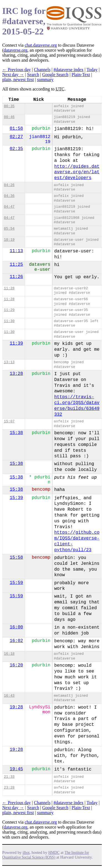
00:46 (9, 117)
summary (45, 80)
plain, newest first (18, 80)
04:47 (9, 207)
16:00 (16, 627)
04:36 (9, 196)
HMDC (54, 853)
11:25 (16, 265)
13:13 (9, 362)
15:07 (9, 421)
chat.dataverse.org (41, 45)
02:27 (16, 137)
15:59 (16, 583)
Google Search (55, 75)
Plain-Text (81, 75)
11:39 (16, 343)
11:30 (9, 321)
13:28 (16, 374)
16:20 (16, 665)
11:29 (9, 310)
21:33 (9, 777)
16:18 (9, 654)
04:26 (9, 185)
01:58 (16, 129)
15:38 (16, 433)
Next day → (13, 75)
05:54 (9, 229)
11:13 (16, 251)
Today (92, 70)
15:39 (16, 498)
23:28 (9, 788)
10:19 (9, 240)
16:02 (16, 641)
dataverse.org (15, 50)
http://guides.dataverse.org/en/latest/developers (77, 172)
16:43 (9, 696)
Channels (42, 70)
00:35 (9, 106)
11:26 (16, 277)
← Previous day (17, 70)
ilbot (26, 853)
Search (33, 75)
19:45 (16, 769)
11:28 (9, 288)
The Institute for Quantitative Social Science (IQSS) (46, 855)
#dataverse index (69, 70)
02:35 (16, 149)
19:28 (16, 707)
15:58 (16, 558)
